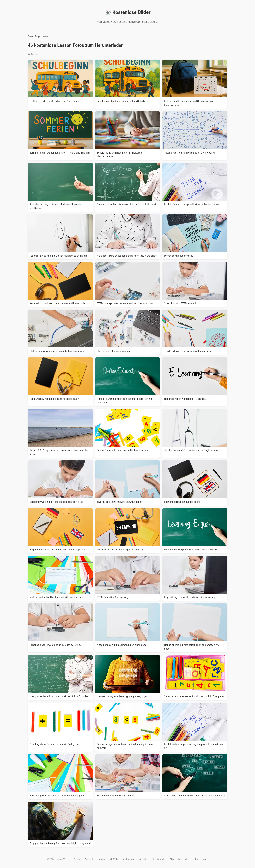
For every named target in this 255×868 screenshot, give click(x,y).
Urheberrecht (159, 859)
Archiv (102, 859)
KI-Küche (114, 859)
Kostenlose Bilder (127, 12)
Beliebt (77, 859)
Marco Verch (63, 859)
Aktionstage (129, 859)
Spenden (144, 859)
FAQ (172, 859)
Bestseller (90, 859)
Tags (37, 36)
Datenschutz (184, 859)
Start (30, 36)
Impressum (201, 859)
